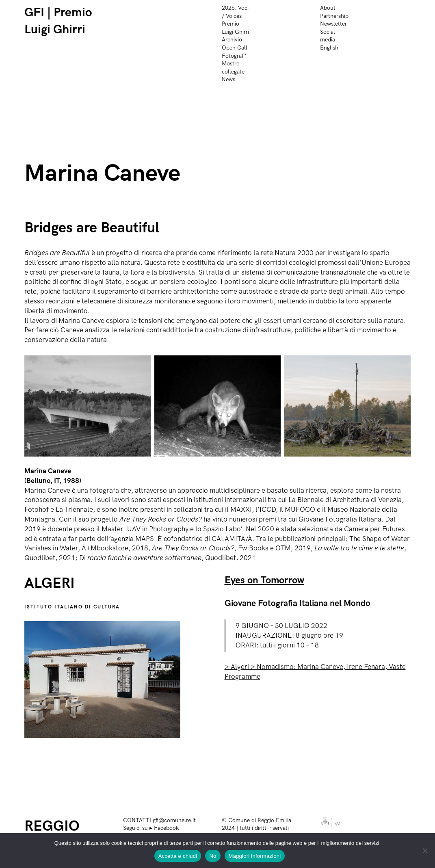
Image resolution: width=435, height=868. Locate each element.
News (228, 79)
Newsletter (333, 24)
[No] (425, 851)
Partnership (334, 16)
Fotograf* (234, 56)
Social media (328, 36)
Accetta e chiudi (178, 856)
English (329, 48)
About (328, 8)
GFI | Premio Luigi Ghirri (58, 21)
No (213, 856)
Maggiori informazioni (255, 856)
